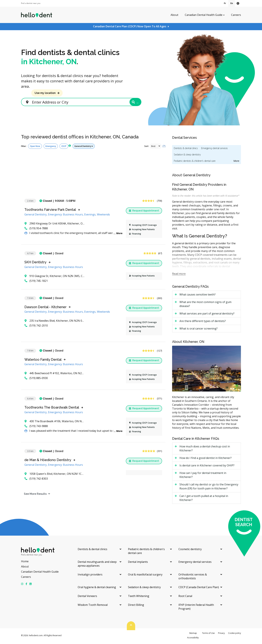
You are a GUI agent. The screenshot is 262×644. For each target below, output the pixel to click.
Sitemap (193, 635)
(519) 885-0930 (36, 380)
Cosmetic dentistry (190, 551)
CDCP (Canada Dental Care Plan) (199, 589)
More (119, 235)
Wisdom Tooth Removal (93, 606)
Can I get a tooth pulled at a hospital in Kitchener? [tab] (204, 499)
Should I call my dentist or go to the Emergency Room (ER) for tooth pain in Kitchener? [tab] (209, 488)
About (174, 15)
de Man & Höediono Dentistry (48, 461)
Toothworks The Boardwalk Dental (52, 409)
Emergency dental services (215, 150)
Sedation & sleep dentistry (187, 156)
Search (128, 103)
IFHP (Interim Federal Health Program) (196, 608)
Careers (236, 15)
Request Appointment (144, 212)
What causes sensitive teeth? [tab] (198, 296)
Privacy (221, 635)
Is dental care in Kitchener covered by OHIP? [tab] (207, 467)
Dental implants (138, 563)
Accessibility (193, 639)
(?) (164, 148)
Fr (225, 3)
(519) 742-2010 (36, 327)
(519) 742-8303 (36, 480)
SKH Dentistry (35, 264)
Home (25, 563)
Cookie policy (235, 635)
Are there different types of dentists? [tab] (203, 323)
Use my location (45, 93)
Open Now (35, 148)
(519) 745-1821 (36, 282)
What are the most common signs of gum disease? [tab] (205, 305)
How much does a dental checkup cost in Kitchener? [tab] (205, 450)
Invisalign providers (90, 576)
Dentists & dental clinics (186, 150)
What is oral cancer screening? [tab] (199, 330)
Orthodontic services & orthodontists (193, 578)
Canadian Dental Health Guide (204, 15)
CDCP (64, 148)
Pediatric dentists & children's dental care (195, 162)
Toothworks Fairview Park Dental (50, 211)
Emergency (51, 148)
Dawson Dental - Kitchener (45, 308)
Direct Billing (136, 606)
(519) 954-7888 (36, 230)
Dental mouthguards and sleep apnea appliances (97, 565)
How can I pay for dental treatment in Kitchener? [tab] (203, 476)
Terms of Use (208, 635)
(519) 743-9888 (36, 428)
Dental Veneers (87, 597)
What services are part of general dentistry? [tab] (207, 315)
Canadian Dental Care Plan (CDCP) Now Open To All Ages (130, 26)
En (232, 3)
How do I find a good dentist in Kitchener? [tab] (206, 459)
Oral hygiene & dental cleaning (97, 589)
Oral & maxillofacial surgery (145, 576)
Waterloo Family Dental (43, 361)
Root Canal (185, 597)
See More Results (32, 495)
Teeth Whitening (139, 597)
